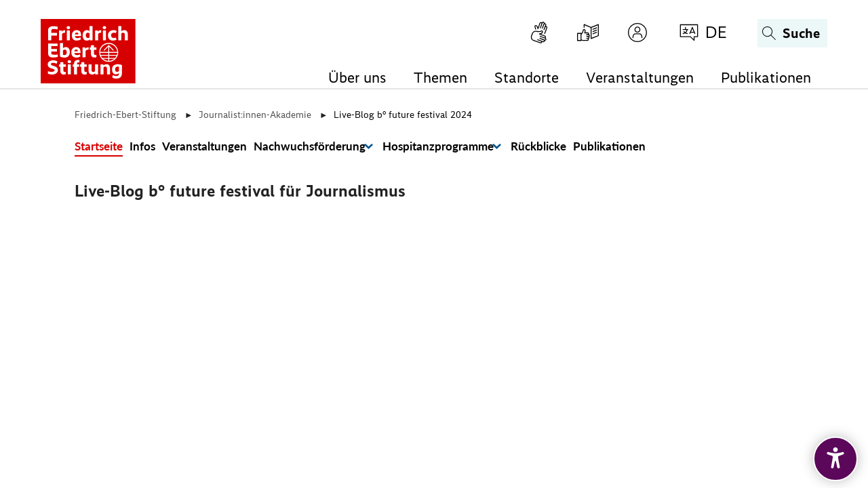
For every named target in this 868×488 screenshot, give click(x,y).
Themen (440, 78)
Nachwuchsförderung (310, 146)
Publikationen (766, 78)
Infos (142, 146)
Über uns (357, 78)
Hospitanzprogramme (438, 146)
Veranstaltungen (640, 78)
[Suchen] (792, 33)
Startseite (99, 146)
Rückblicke (538, 146)
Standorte (527, 78)
